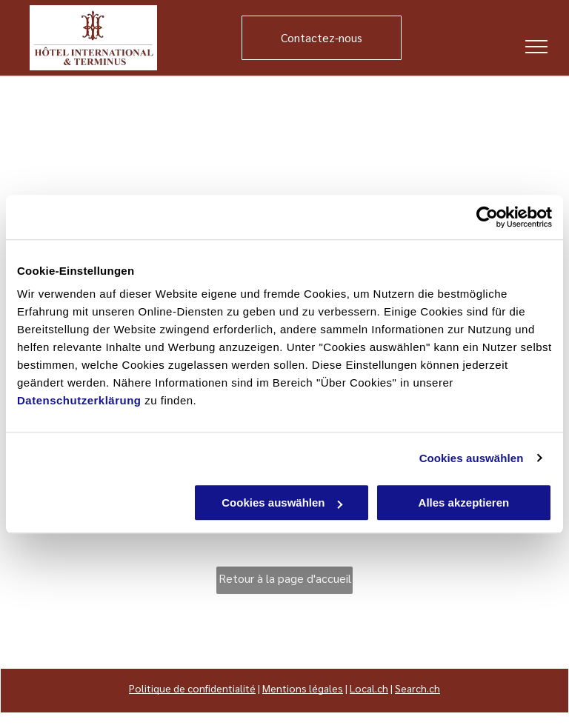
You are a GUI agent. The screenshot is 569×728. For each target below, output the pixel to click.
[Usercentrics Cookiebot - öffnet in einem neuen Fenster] (487, 217)
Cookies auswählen (472, 458)
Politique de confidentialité (192, 688)
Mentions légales (303, 688)
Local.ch (369, 688)
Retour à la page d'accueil (285, 578)
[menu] (536, 47)
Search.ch (417, 688)
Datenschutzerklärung (79, 400)
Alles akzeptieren (464, 502)
